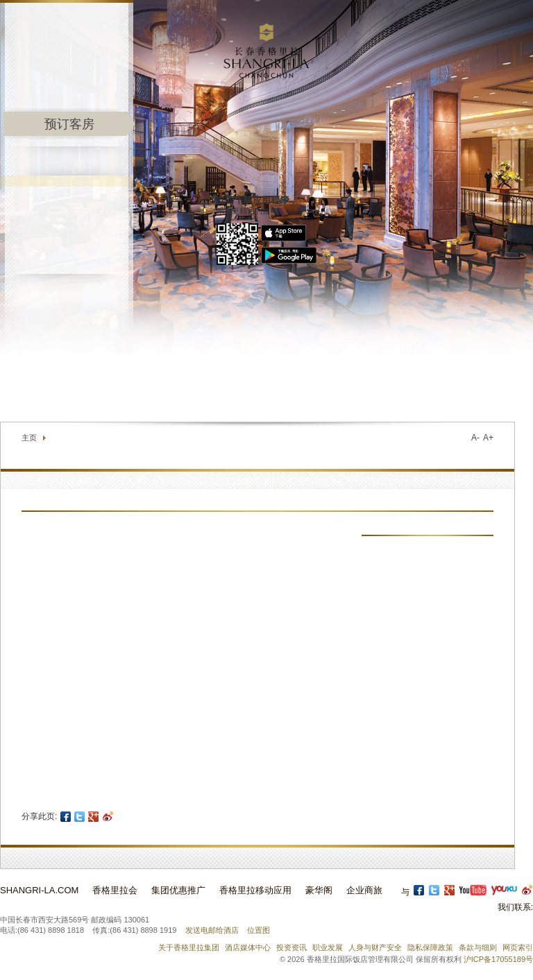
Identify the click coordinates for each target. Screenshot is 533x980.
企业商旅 (364, 890)
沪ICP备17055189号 (498, 959)
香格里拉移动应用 (255, 890)
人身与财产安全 (375, 947)
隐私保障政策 (430, 947)
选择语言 (489, 389)
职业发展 (328, 947)
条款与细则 (478, 947)
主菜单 (266, 161)
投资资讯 (291, 947)
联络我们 (369, 389)
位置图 (259, 930)
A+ (488, 438)
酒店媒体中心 (248, 947)
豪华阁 (319, 890)
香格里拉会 (115, 890)
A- (475, 438)
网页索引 (518, 947)
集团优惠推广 (178, 890)
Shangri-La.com (39, 890)
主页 (29, 438)
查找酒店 (420, 389)
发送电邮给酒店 (212, 930)
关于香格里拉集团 (189, 947)
